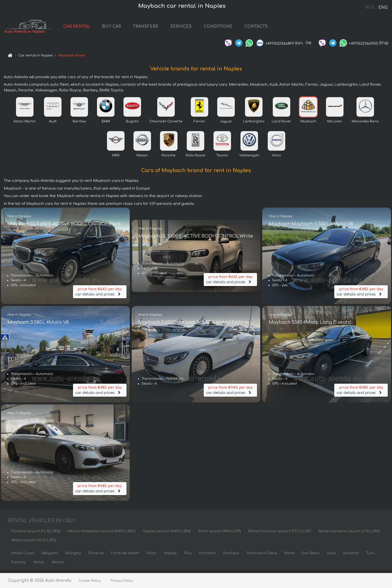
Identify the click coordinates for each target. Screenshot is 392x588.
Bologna (73, 556)
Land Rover (281, 124)
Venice (38, 565)
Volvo (276, 158)
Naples (170, 556)
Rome (289, 556)
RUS (370, 7)
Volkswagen (249, 158)
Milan (151, 556)
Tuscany (18, 565)
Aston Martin (25, 124)
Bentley (79, 124)
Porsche (169, 158)
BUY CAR (125, 28)
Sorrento (351, 556)
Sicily (331, 556)
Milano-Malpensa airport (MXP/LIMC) (102, 534)
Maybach (308, 124)
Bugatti (132, 124)
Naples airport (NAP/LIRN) (167, 534)
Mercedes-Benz (365, 124)
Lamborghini (254, 124)
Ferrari (199, 124)
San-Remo (311, 556)
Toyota (222, 158)
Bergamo (50, 556)
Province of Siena (262, 556)
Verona (57, 565)
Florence (96, 556)
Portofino (207, 556)
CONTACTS (269, 28)
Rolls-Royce (195, 158)
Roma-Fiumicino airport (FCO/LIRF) (280, 534)
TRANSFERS (159, 28)
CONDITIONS (231, 28)
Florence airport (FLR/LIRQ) (36, 534)
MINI (116, 158)
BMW (106, 124)
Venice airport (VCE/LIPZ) (33, 543)
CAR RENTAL (90, 28)
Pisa (188, 556)
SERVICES (194, 28)
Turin (370, 556)
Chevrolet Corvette (166, 124)
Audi (53, 124)
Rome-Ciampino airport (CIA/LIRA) (349, 534)
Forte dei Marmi (125, 556)
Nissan (142, 158)
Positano (231, 556)
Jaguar (226, 124)
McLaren (335, 124)
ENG (383, 7)
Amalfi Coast (23, 556)
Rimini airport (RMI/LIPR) (219, 534)
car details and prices (100, 294)
